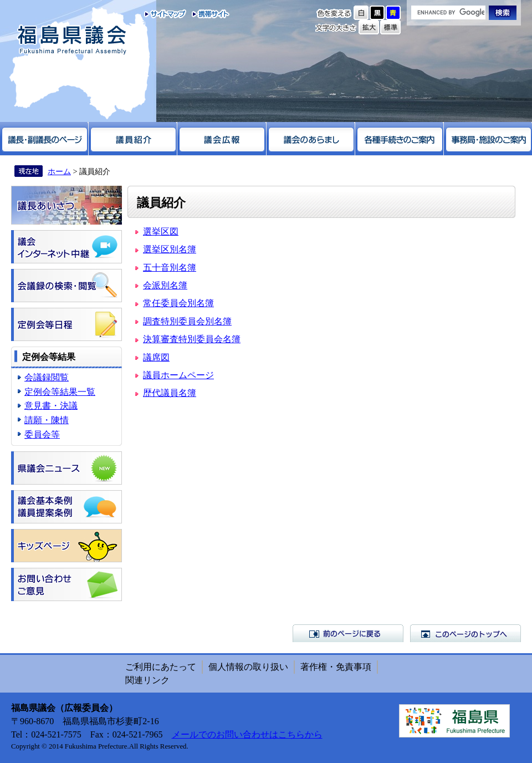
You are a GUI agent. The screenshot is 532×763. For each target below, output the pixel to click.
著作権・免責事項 (336, 667)
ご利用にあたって (161, 667)
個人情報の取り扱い (248, 667)
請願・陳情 (47, 420)
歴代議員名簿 (170, 393)
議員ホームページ (178, 375)
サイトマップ (165, 14)
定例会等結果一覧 (60, 392)
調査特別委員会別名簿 (187, 321)
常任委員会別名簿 (178, 303)
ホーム (59, 171)
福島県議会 (72, 40)
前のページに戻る (348, 633)
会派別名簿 (165, 285)
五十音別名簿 (170, 268)
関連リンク (147, 680)
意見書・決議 (51, 406)
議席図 (156, 357)
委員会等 (42, 434)
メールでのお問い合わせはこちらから (247, 734)
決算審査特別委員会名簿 (192, 339)
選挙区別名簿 (170, 249)
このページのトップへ (465, 633)
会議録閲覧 (47, 377)
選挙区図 (161, 232)
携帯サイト (208, 14)
